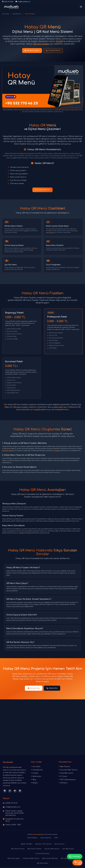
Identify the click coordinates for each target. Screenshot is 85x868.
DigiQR (59, 41)
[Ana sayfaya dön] (11, 7)
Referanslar (36, 777)
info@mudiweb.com (13, 808)
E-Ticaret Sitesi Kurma (42, 855)
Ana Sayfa (6, 14)
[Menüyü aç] (81, 7)
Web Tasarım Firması (18, 850)
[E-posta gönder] (23, 2)
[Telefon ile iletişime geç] (8, 2)
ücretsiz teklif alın (59, 408)
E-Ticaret (63, 777)
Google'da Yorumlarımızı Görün (15, 821)
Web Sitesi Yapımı (42, 864)
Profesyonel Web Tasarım (31, 859)
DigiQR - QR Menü (26, 845)
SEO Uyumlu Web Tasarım (69, 859)
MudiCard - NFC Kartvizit (43, 845)
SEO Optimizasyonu (67, 781)
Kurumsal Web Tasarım (68, 771)
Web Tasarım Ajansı (14, 859)
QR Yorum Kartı (59, 845)
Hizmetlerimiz (17, 14)
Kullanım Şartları (46, 839)
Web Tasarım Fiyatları (35, 850)
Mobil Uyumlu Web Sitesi (50, 859)
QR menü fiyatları (41, 44)
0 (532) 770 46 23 (11, 804)
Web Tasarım (64, 768)
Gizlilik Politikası (32, 839)
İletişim (34, 784)
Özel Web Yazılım (66, 774)
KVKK (56, 839)
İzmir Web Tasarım (68, 850)
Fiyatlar (35, 774)
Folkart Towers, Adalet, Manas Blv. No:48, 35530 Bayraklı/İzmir (15, 814)
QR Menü (63, 784)
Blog (33, 781)
